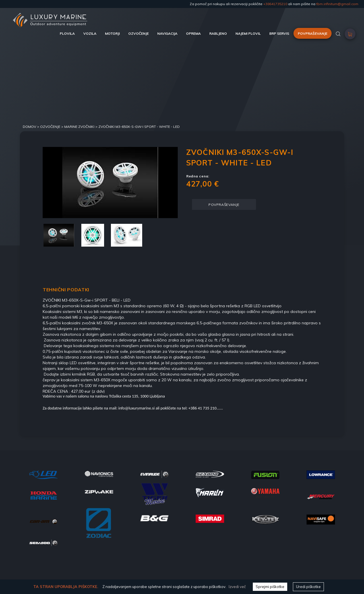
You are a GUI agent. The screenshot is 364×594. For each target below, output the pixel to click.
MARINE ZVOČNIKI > (81, 127)
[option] (110, 183)
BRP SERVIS (279, 33)
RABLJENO (218, 33)
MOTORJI (112, 33)
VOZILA (90, 33)
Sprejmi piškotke (270, 587)
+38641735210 (275, 4)
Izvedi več (237, 587)
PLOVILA (67, 33)
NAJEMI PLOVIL (248, 33)
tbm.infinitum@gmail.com (337, 4)
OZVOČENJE (138, 33)
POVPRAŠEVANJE (313, 33)
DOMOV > (31, 127)
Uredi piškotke (308, 587)
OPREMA (193, 33)
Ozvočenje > (52, 127)
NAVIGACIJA (167, 33)
